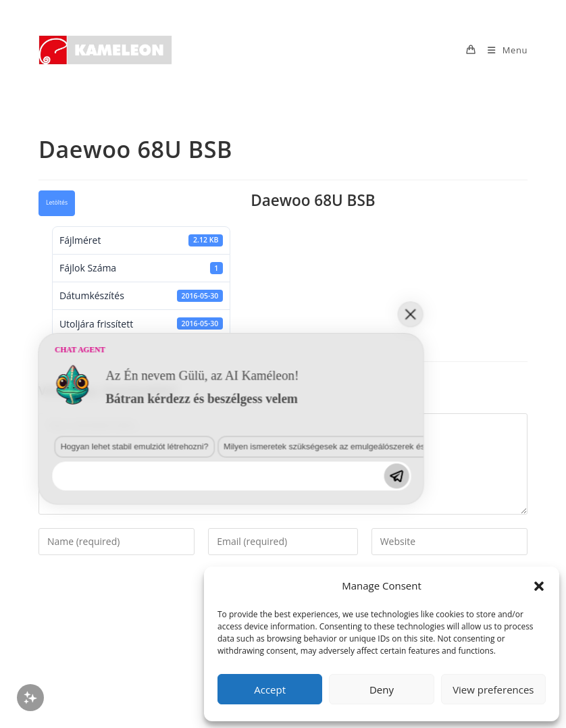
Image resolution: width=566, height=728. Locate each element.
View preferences (493, 690)
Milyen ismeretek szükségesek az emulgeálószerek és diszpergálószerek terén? (203, 589)
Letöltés (57, 203)
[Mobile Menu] (503, 50)
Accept (270, 690)
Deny (382, 690)
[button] (539, 586)
